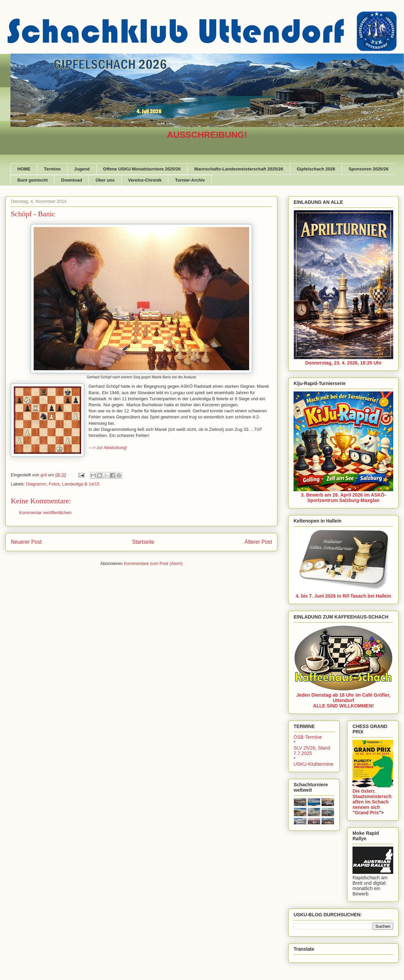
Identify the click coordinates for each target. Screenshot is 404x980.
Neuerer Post (26, 542)
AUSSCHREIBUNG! (207, 135)
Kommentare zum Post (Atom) (153, 563)
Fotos (54, 484)
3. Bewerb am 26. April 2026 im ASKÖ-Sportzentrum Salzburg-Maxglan (344, 498)
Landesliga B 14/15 (81, 484)
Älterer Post (258, 542)
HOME (24, 169)
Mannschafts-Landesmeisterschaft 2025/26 (239, 169)
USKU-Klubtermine (313, 764)
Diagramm (36, 484)
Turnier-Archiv (190, 180)
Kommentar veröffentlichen (45, 513)
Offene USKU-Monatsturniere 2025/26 (142, 169)
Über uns (105, 180)
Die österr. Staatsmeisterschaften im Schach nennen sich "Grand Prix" (372, 802)
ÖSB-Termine (308, 737)
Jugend (82, 169)
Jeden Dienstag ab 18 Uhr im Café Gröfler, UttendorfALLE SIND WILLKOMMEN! (343, 700)
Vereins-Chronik (145, 180)
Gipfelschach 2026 (316, 169)
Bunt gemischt (33, 180)
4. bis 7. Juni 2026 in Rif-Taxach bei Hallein (343, 596)
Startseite (143, 542)
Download (72, 180)
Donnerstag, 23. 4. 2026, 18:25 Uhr (343, 363)
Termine (53, 169)
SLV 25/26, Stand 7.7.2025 (312, 751)
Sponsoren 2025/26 (368, 169)
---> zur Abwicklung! (108, 448)
